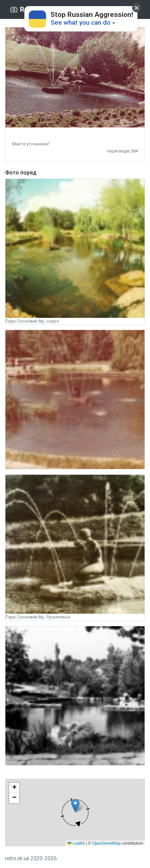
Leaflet (76, 843)
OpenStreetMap (106, 843)
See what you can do (80, 22)
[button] (31, 144)
